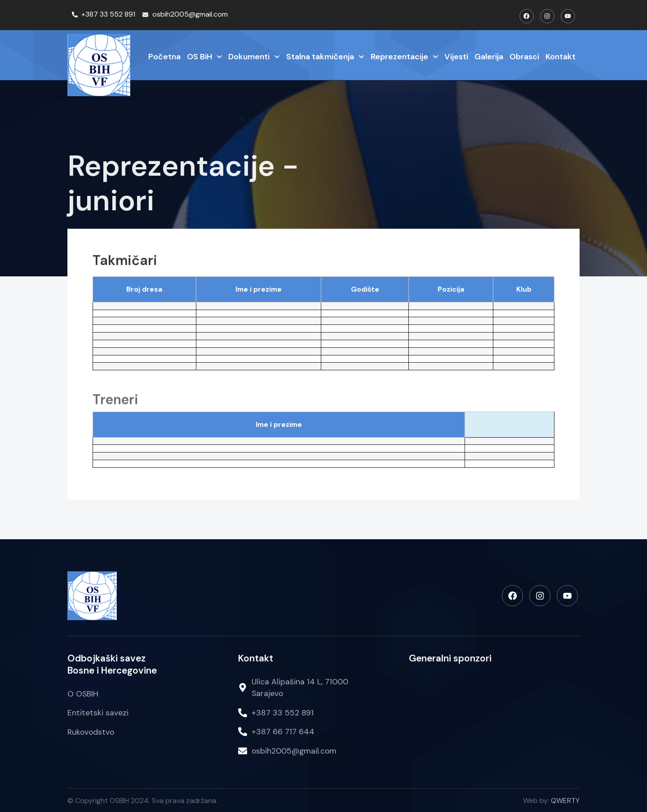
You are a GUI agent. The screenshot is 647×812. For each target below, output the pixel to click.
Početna (164, 56)
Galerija (489, 56)
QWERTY (565, 800)
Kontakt (561, 56)
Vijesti (456, 56)
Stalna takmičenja (325, 57)
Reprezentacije (405, 57)
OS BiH (205, 57)
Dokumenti (254, 57)
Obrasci (524, 56)
